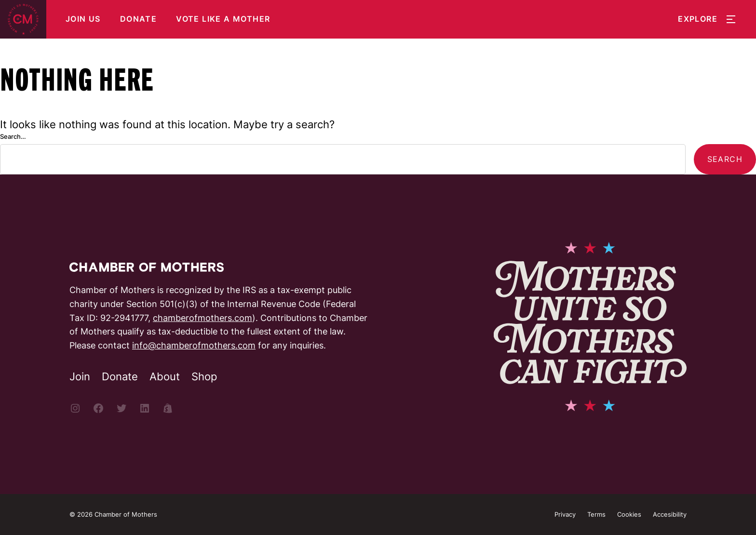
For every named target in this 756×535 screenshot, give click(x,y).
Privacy (565, 514)
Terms (596, 514)
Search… (13, 136)
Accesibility (670, 514)
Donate (138, 19)
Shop (204, 376)
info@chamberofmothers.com (194, 345)
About (165, 376)
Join (80, 376)
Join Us (83, 19)
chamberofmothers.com (202, 318)
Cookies (629, 514)
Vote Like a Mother (223, 19)
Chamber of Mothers (126, 514)
